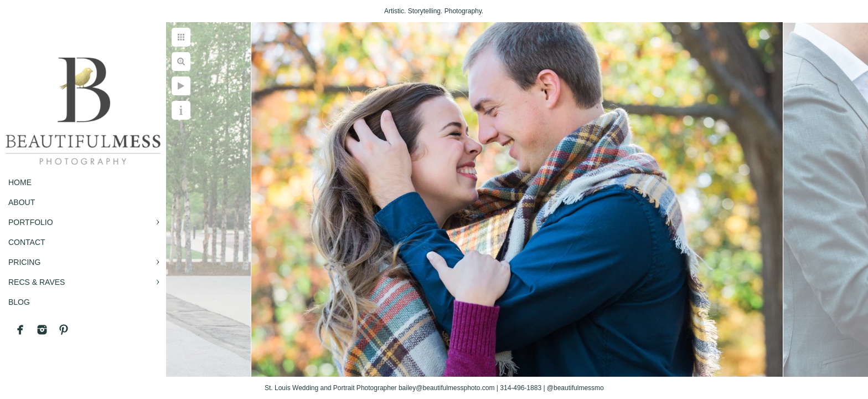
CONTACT (27, 242)
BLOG (19, 302)
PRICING (24, 262)
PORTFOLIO (31, 222)
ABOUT (22, 202)
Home (20, 182)
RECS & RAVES (37, 282)
